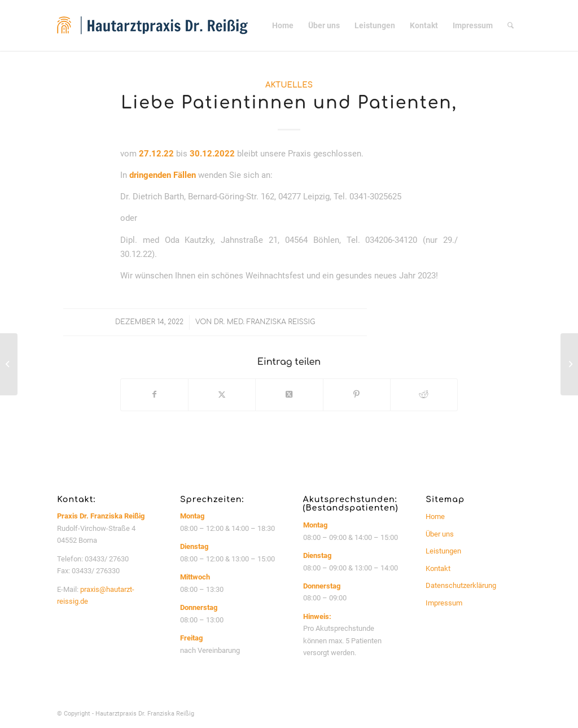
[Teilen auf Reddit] (424, 394)
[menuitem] (283, 25)
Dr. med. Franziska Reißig (264, 322)
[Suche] (511, 25)
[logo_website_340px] (152, 25)
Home (435, 516)
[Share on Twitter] (289, 394)
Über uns (440, 534)
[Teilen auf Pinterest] (357, 394)
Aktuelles (289, 85)
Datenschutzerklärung (461, 585)
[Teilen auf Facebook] (154, 394)
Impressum (444, 603)
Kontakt (438, 568)
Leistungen (443, 551)
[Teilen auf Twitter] (222, 394)
